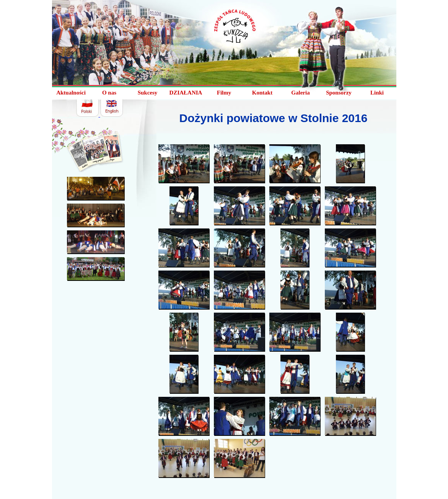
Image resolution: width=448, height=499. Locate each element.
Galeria (300, 93)
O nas (109, 93)
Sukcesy (148, 93)
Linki (377, 93)
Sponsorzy (339, 93)
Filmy (224, 93)
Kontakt (262, 93)
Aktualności (71, 93)
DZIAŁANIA (186, 93)
